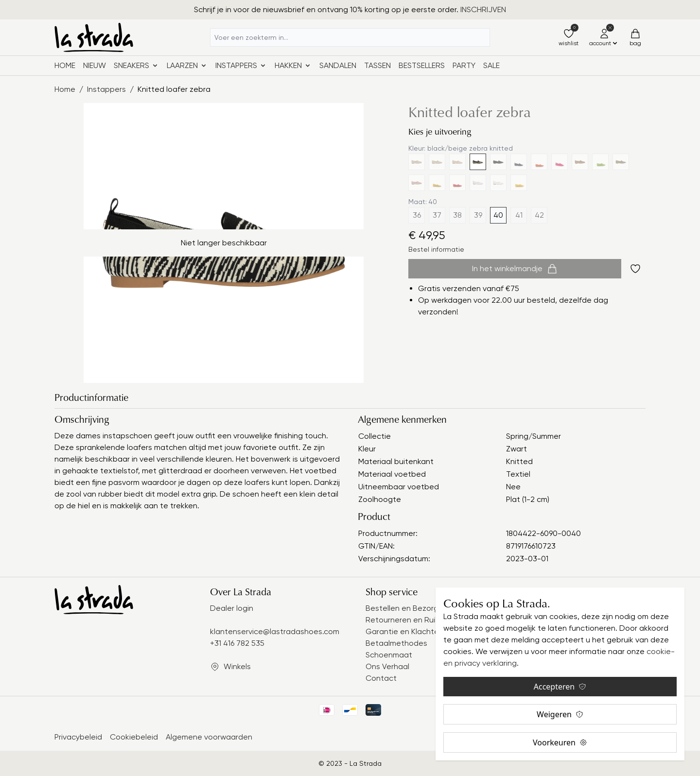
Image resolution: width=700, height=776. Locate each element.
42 (539, 215)
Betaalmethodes (396, 643)
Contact (381, 678)
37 (437, 215)
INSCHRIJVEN (483, 9)
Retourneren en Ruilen (406, 620)
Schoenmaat (389, 655)
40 (498, 215)
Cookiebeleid (134, 737)
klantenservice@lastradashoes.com (275, 631)
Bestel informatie (436, 249)
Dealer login (232, 608)
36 (417, 215)
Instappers (106, 89)
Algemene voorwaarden (209, 737)
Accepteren (560, 687)
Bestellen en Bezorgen (407, 608)
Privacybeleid (78, 737)
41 (519, 215)
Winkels (237, 666)
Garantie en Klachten (404, 631)
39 (478, 215)
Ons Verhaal (387, 666)
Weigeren (560, 714)
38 (457, 215)
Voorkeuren (560, 742)
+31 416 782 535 (237, 643)
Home (65, 65)
